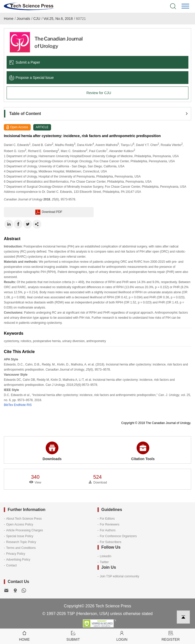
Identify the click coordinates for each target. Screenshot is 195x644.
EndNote (20, 405)
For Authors (108, 530)
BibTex (8, 405)
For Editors (107, 519)
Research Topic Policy (21, 542)
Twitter (104, 562)
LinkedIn (105, 556)
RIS (29, 405)
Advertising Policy (18, 560)
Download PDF (49, 212)
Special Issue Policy (20, 536)
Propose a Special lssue (31, 78)
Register (171, 636)
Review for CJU (99, 93)
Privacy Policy (16, 554)
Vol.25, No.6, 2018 (58, 19)
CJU (37, 19)
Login (122, 636)
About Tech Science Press (24, 519)
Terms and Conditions (21, 548)
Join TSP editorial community (119, 576)
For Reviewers (110, 524)
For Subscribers (111, 542)
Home (9, 19)
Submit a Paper (25, 62)
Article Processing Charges (25, 530)
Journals (23, 19)
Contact (11, 565)
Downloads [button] (52, 451)
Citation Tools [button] (143, 451)
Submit (73, 636)
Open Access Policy (20, 524)
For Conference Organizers (118, 536)
